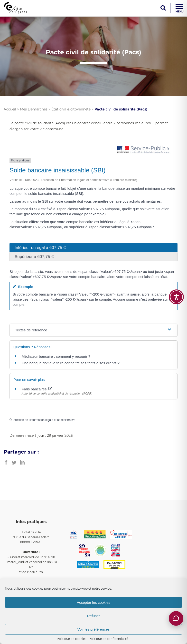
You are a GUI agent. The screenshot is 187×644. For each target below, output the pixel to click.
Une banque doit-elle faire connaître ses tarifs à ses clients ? (71, 363)
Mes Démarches (34, 109)
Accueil (10, 109)
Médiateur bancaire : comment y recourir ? (56, 356)
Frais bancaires (37, 389)
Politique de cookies (71, 639)
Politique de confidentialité (108, 639)
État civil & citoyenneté (71, 109)
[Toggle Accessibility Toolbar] (176, 297)
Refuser (94, 616)
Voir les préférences (94, 629)
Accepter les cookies (93, 602)
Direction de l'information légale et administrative (44, 420)
